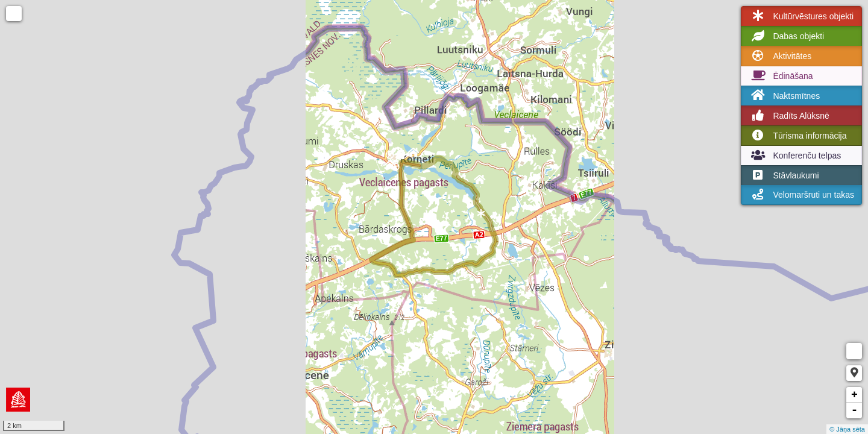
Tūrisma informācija (797, 136)
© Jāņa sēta (847, 429)
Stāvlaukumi (784, 175)
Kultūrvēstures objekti (801, 16)
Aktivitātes (780, 56)
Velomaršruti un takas (801, 195)
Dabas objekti (786, 36)
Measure (854, 351)
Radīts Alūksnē (789, 116)
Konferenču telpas (795, 156)
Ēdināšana (781, 76)
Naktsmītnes (784, 96)
